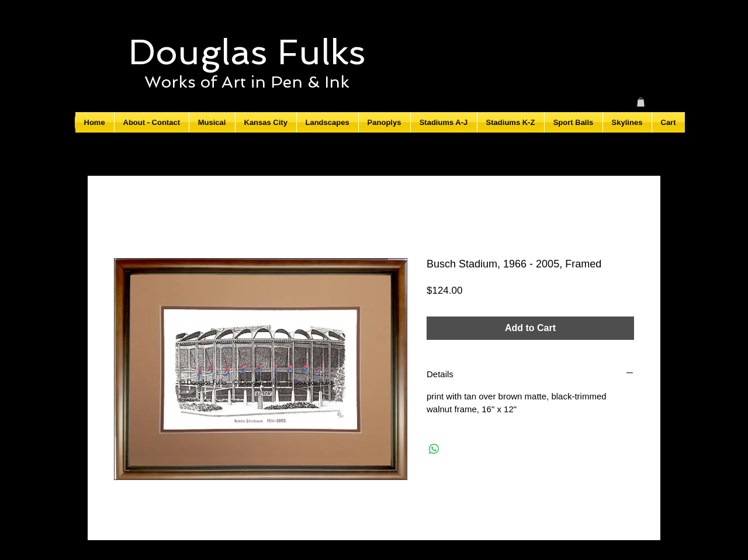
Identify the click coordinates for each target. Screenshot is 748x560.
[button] (641, 102)
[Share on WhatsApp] (434, 449)
